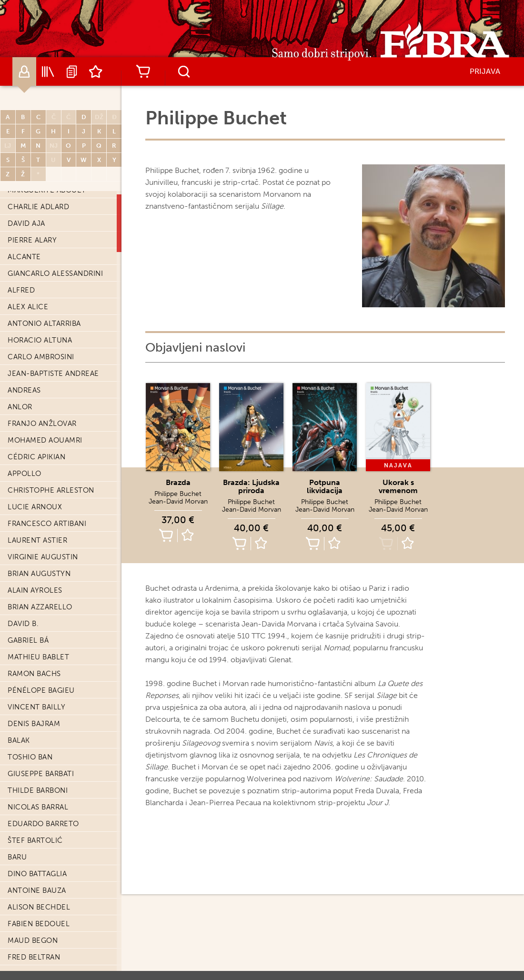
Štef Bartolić (35, 840)
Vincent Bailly (36, 707)
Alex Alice (28, 307)
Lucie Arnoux (35, 507)
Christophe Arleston (51, 490)
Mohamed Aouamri (45, 440)
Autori (24, 71)
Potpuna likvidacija (325, 486)
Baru (17, 857)
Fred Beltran (34, 957)
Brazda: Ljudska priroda (251, 486)
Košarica (143, 71)
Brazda (178, 482)
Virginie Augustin (43, 557)
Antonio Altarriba (44, 323)
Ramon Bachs (34, 674)
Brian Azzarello (40, 607)
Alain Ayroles (35, 590)
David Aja (26, 223)
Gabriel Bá (28, 640)
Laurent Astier (37, 540)
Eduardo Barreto (43, 824)
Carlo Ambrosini (41, 357)
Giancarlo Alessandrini (55, 273)
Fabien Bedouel (39, 924)
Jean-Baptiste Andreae (53, 374)
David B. (23, 624)
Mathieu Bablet (38, 657)
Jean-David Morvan (178, 501)
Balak (19, 740)
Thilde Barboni (38, 790)
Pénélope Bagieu (41, 690)
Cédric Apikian (36, 457)
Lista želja (96, 71)
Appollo (25, 474)
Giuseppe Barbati (41, 774)
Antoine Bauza (37, 890)
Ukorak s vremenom (398, 486)
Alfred (21, 290)
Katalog (48, 71)
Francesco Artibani (47, 524)
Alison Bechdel (39, 907)
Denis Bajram (34, 724)
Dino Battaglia (37, 874)
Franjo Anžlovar (42, 424)
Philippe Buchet (178, 494)
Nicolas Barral (38, 807)
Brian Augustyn (39, 574)
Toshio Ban (30, 757)
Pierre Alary (32, 240)
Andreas (24, 390)
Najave (72, 71)
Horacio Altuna (40, 340)
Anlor (20, 407)
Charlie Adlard (38, 207)
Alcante (24, 257)
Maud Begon (33, 940)
